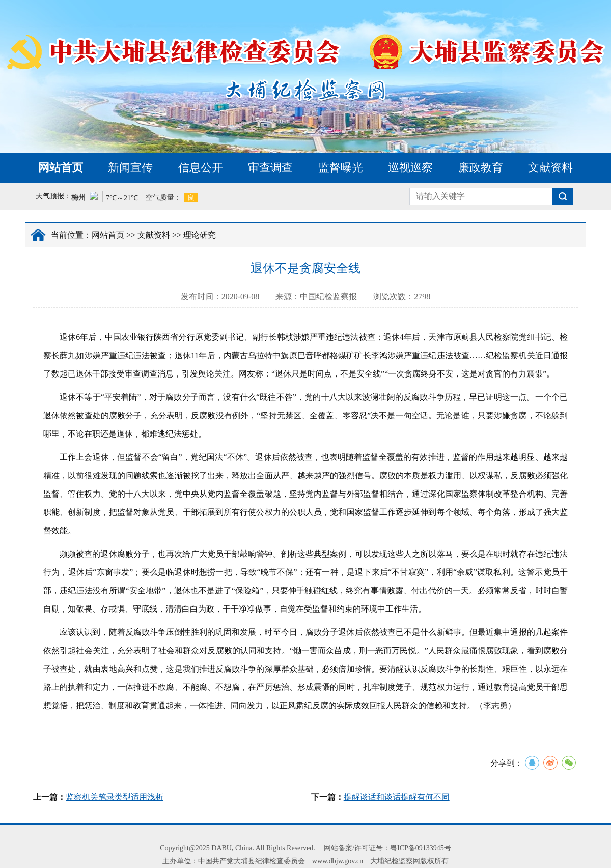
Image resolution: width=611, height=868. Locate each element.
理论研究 (200, 235)
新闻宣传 (130, 168)
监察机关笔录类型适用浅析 (115, 797)
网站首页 (61, 168)
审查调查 (270, 168)
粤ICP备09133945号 (421, 848)
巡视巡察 (410, 168)
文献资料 (550, 168)
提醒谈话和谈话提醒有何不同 (397, 797)
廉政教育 (481, 168)
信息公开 (201, 168)
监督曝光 (341, 168)
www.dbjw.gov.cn (338, 861)
